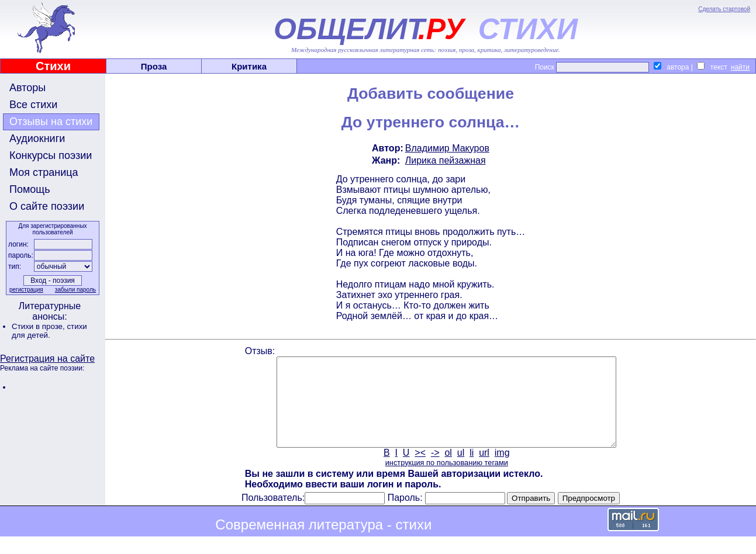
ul (461, 470)
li (472, 470)
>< (420, 470)
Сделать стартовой (724, 9)
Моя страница (44, 172)
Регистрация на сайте (47, 359)
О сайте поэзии (47, 206)
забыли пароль (75, 290)
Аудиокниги (37, 138)
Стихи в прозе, (39, 326)
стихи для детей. (49, 331)
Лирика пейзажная (446, 160)
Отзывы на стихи (51, 122)
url (484, 470)
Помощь (30, 189)
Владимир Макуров (447, 148)
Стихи (53, 66)
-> (435, 470)
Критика (249, 66)
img (502, 470)
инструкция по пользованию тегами (447, 480)
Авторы (27, 88)
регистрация (26, 290)
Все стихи (33, 105)
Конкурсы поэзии (51, 155)
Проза (154, 66)
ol (448, 470)
